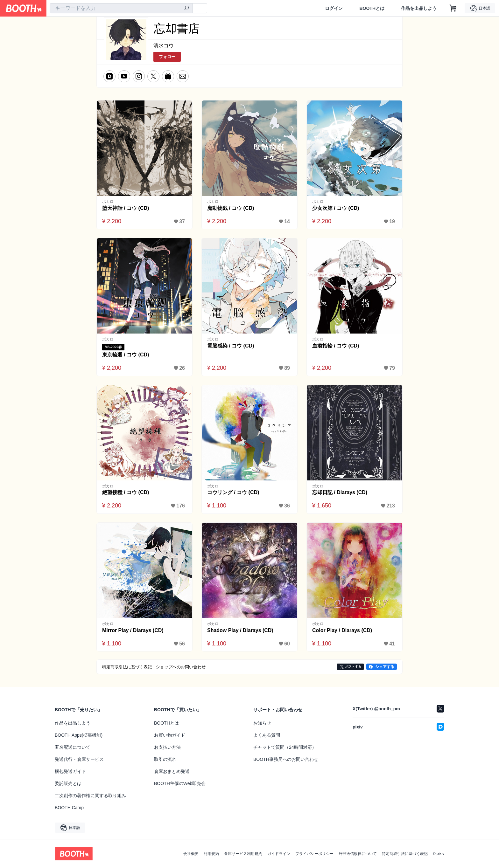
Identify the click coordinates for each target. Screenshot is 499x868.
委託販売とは (68, 783)
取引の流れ (165, 759)
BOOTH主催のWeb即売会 (180, 783)
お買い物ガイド (170, 735)
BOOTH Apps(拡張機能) (79, 735)
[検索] (186, 9)
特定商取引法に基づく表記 (405, 854)
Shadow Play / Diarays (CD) (240, 630)
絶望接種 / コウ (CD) (126, 492)
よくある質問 (267, 735)
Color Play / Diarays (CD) (342, 630)
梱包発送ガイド (70, 771)
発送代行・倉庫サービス (79, 759)
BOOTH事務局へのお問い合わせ (286, 759)
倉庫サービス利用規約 (243, 854)
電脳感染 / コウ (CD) (231, 346)
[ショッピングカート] (453, 8)
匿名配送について (73, 747)
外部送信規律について (358, 854)
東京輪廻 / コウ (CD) (126, 355)
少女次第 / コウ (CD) (336, 208)
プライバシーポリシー (314, 854)
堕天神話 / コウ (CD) (126, 208)
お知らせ (262, 723)
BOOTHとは (372, 8)
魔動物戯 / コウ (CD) (231, 208)
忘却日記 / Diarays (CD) (340, 492)
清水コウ (164, 46)
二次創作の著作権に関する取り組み (90, 796)
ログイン (334, 8)
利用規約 (211, 854)
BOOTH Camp (69, 808)
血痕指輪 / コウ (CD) (336, 346)
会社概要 (191, 854)
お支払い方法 (167, 747)
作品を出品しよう (419, 8)
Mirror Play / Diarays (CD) (133, 630)
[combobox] (121, 8)
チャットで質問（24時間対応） (285, 747)
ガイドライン (279, 854)
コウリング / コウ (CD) (233, 492)
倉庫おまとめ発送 (172, 771)
